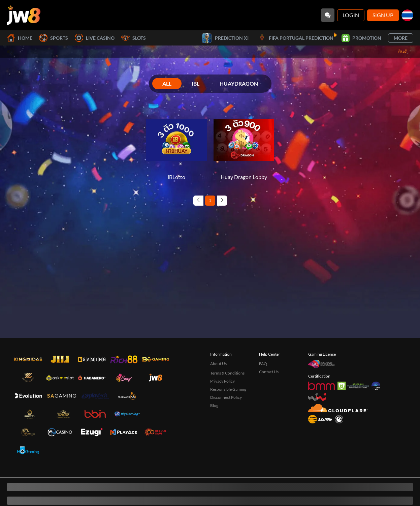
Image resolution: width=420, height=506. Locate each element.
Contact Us (269, 372)
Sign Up (383, 15)
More (401, 38)
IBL (196, 83)
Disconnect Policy (226, 397)
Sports (54, 38)
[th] (407, 15)
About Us (218, 364)
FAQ (263, 364)
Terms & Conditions (227, 373)
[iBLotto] (176, 145)
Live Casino (95, 38)
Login (351, 15)
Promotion (361, 38)
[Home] (24, 15)
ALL (167, 83)
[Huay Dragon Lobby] (244, 145)
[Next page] (222, 201)
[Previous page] (198, 201)
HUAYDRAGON (239, 83)
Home (20, 38)
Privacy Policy (222, 381)
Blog (214, 405)
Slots (134, 38)
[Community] (328, 15)
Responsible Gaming (228, 389)
